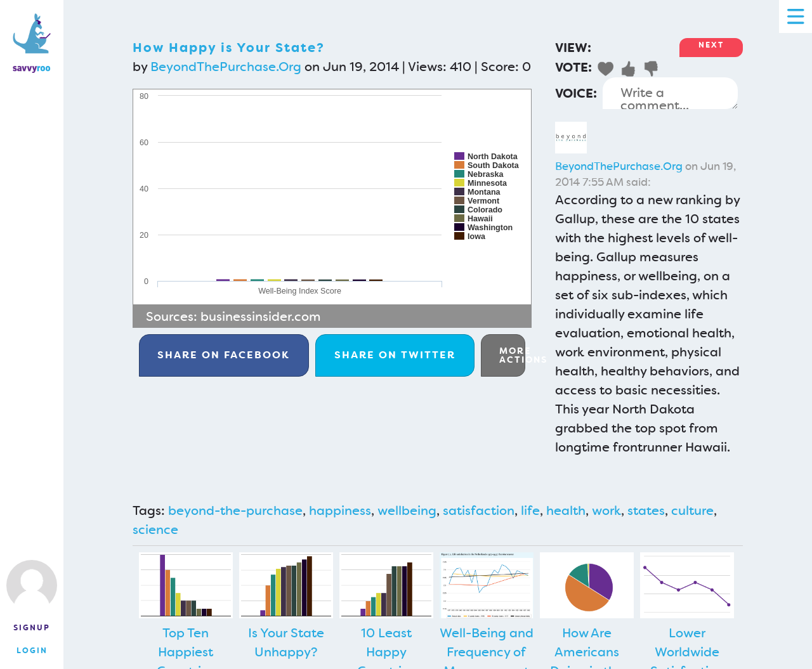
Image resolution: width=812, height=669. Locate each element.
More (512, 355)
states (646, 510)
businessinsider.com (261, 316)
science (155, 529)
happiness (340, 510)
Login (32, 651)
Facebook (224, 355)
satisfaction (479, 510)
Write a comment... (670, 93)
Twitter (395, 355)
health (566, 510)
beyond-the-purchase (235, 510)
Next (711, 45)
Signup (32, 628)
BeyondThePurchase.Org (226, 67)
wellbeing (407, 510)
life (530, 510)
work (606, 510)
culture (692, 510)
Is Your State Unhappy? (286, 642)
